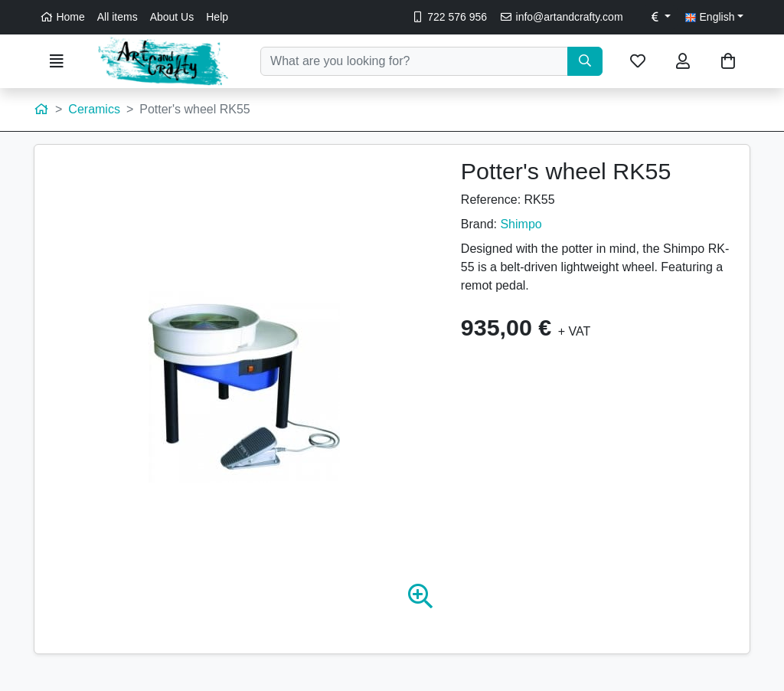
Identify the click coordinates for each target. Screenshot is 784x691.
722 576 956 (449, 17)
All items (118, 17)
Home (62, 17)
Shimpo (521, 224)
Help (217, 17)
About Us (172, 17)
